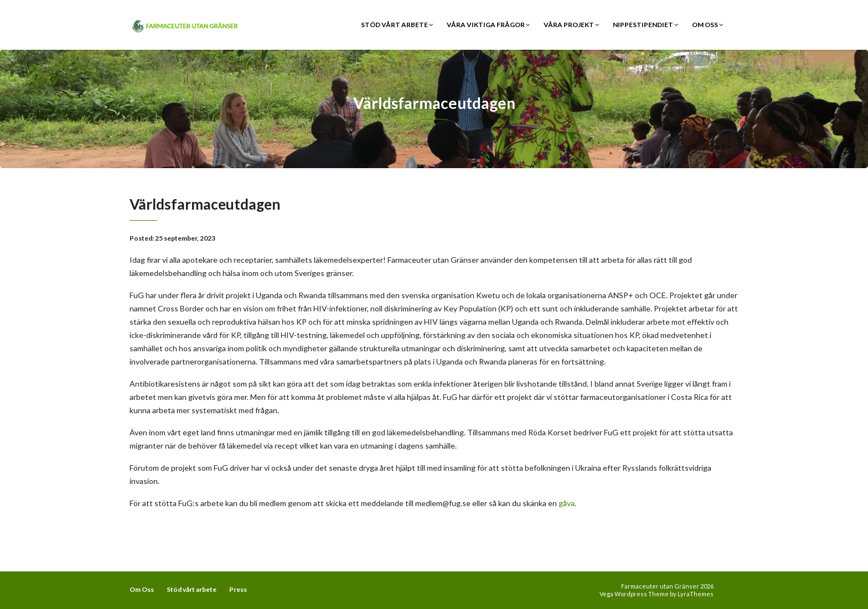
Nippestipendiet (646, 25)
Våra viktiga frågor (489, 25)
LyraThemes (696, 594)
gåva (567, 503)
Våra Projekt (572, 25)
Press (238, 589)
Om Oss (708, 25)
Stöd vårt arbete (397, 25)
